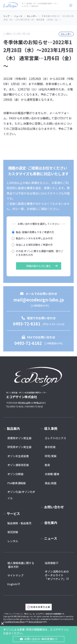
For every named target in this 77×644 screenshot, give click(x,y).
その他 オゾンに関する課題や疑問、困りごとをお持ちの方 (37, 253)
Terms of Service (35, 622)
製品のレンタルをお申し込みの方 (32, 238)
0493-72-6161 (27, 324)
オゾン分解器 (15, 474)
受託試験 (13, 532)
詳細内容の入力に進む (39, 266)
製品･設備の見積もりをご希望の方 (33, 232)
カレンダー (66, 34)
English (12, 584)
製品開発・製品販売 (19, 523)
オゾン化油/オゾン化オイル (21, 495)
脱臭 (47, 465)
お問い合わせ (54, 507)
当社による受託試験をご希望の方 (32, 245)
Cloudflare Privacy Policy (14, 622)
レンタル (13, 541)
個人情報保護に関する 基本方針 (21, 565)
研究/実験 (51, 456)
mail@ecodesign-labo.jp (39, 300)
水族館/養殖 (52, 474)
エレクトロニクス (55, 438)
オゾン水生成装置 (18, 456)
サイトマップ (15, 575)
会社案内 (51, 523)
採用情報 (50, 563)
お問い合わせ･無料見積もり (41, 639)
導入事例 (51, 428)
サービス (13, 514)
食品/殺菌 (51, 483)
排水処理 (50, 447)
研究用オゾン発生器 (19, 447)
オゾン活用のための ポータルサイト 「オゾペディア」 (57, 575)
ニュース (51, 538)
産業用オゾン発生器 (19, 438)
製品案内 (13, 428)
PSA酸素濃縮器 (17, 483)
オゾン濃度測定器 (18, 465)
